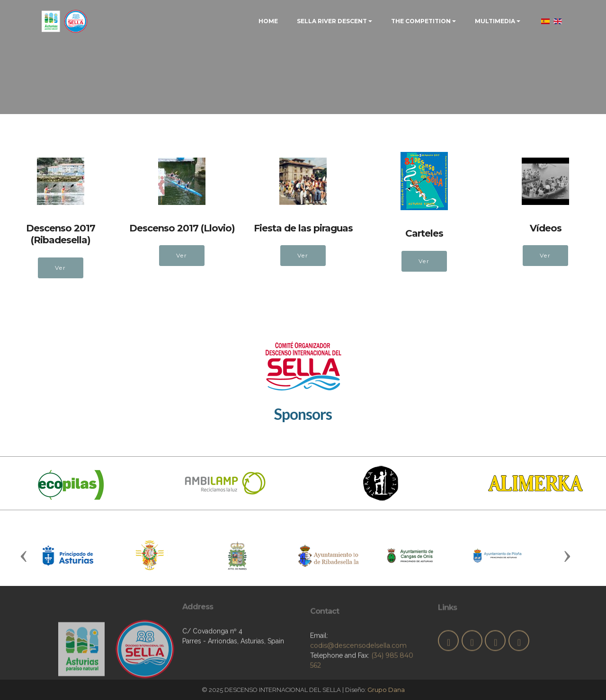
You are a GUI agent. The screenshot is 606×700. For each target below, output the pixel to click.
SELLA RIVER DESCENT (332, 21)
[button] (24, 556)
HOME (268, 21)
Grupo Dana (386, 690)
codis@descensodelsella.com (358, 670)
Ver (61, 268)
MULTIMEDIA (495, 21)
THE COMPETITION (421, 21)
